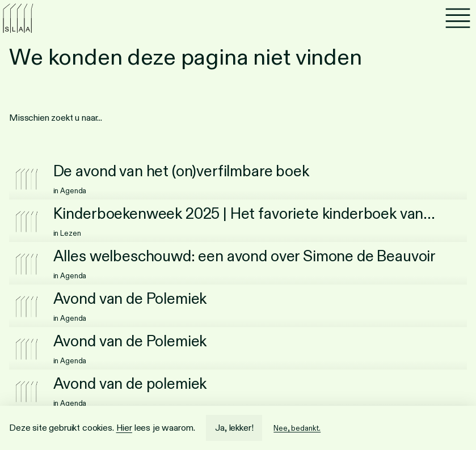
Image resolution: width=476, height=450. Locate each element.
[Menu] (458, 18)
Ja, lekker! (234, 428)
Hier (124, 428)
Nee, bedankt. (297, 428)
